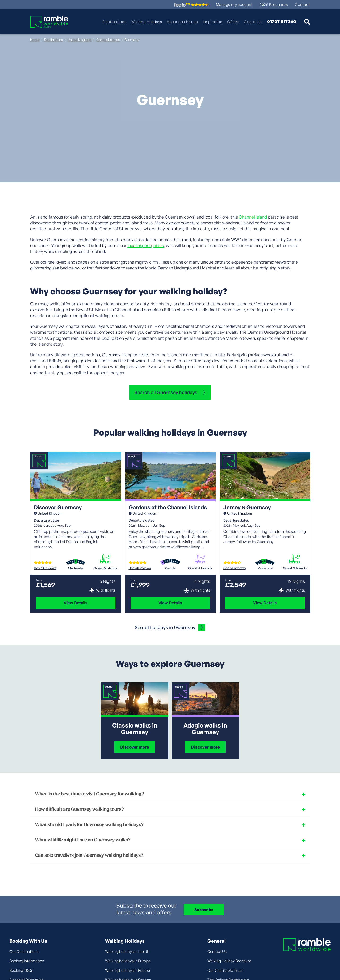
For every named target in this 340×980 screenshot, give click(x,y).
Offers (233, 22)
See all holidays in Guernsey (165, 627)
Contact (302, 5)
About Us (253, 22)
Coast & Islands (105, 568)
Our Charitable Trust (225, 970)
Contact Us (217, 951)
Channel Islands (108, 40)
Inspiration (213, 22)
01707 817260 (282, 22)
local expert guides (146, 245)
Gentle (170, 568)
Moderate (76, 568)
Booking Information (27, 961)
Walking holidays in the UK (127, 951)
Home (35, 40)
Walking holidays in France (127, 970)
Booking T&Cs (21, 970)
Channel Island (253, 217)
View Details (76, 603)
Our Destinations (24, 951)
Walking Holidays (147, 22)
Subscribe (204, 910)
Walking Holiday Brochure (229, 961)
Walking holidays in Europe (128, 961)
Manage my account (234, 5)
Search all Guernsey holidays (166, 392)
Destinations (115, 22)
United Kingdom (80, 40)
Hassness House (183, 22)
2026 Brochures (274, 5)
